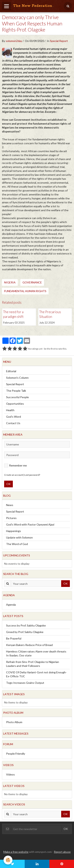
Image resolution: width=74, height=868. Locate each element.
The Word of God (17, 544)
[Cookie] (8, 860)
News (10, 505)
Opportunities (15, 404)
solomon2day (14, 41)
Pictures (11, 518)
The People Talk (16, 391)
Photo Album (14, 722)
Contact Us (13, 423)
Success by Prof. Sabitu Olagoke (26, 625)
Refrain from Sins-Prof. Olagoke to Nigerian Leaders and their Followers (33, 664)
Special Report (59, 41)
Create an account (14, 475)
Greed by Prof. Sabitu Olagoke (25, 632)
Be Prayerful (14, 638)
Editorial (11, 371)
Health (10, 410)
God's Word (14, 417)
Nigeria (10, 282)
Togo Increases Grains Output (25, 683)
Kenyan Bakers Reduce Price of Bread (29, 645)
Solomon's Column (17, 378)
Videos (10, 774)
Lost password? (32, 475)
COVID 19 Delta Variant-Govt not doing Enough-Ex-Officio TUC (36, 674)
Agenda (11, 605)
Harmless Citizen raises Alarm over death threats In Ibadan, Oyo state (36, 653)
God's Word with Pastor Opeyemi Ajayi (30, 524)
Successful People (17, 397)
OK (8, 484)
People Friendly (16, 754)
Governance (32, 282)
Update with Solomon (19, 537)
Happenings (14, 531)
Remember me (15, 465)
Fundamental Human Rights (25, 291)
